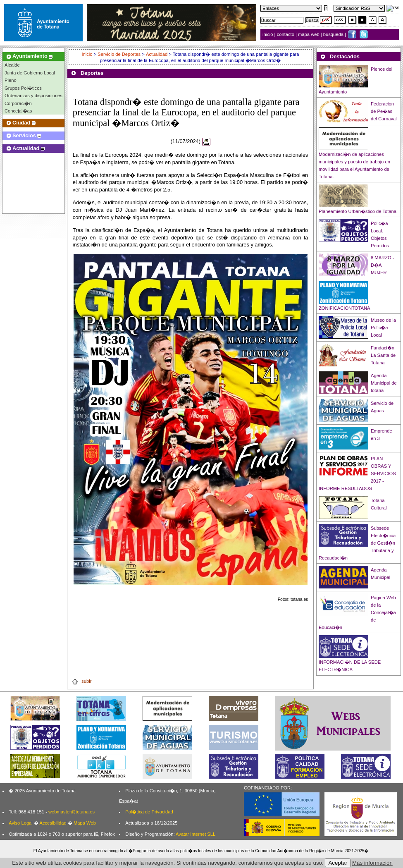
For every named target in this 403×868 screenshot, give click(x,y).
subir (81, 681)
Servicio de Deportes (119, 54)
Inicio (87, 54)
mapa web (309, 34)
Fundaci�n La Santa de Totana (383, 355)
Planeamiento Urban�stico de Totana (358, 211)
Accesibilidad (53, 823)
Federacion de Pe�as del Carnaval (384, 111)
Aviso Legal (21, 823)
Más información (372, 863)
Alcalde (12, 65)
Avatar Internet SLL (196, 834)
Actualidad (157, 54)
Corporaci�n (18, 103)
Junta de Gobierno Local (30, 73)
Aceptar (338, 863)
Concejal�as (18, 111)
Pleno (11, 80)
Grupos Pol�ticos (23, 88)
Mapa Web (85, 823)
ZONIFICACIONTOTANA (345, 308)
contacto (286, 34)
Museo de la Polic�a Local (383, 328)
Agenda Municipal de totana (384, 383)
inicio (268, 34)
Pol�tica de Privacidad (149, 812)
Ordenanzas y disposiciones (33, 96)
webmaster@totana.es (72, 812)
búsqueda (334, 34)
